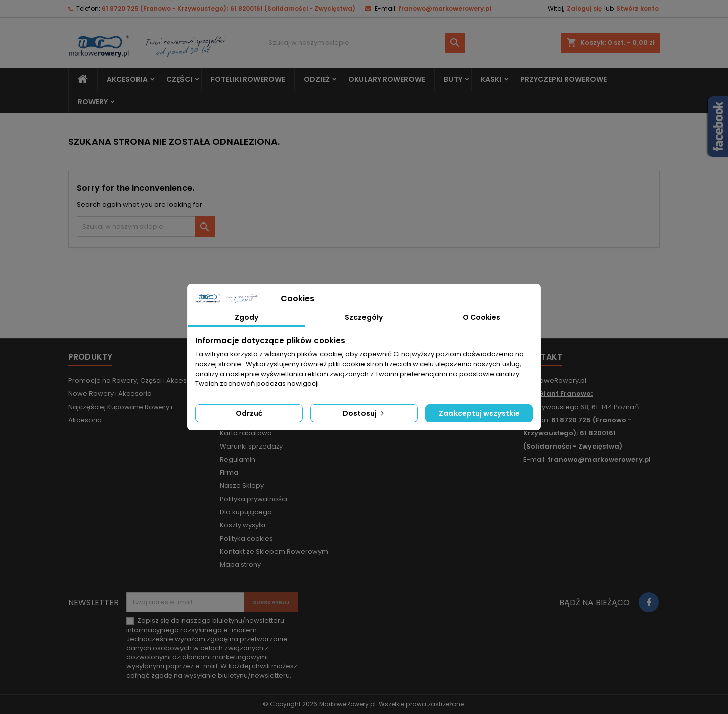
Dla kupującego (246, 512)
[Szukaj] (364, 43)
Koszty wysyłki (243, 525)
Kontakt (543, 357)
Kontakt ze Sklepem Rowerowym (274, 551)
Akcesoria (127, 79)
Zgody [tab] (246, 317)
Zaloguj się (584, 8)
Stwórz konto (638, 8)
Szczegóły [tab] (364, 317)
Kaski (491, 79)
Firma (229, 473)
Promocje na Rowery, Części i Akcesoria (134, 381)
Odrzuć (249, 413)
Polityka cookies (246, 538)
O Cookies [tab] (482, 317)
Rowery (93, 102)
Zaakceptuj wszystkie (479, 413)
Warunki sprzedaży (251, 446)
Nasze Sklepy (242, 486)
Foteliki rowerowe (248, 79)
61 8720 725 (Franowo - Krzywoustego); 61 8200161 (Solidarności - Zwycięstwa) (229, 8)
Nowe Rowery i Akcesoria (110, 394)
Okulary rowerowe (387, 79)
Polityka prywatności (254, 499)
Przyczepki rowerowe (563, 79)
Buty (453, 79)
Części (179, 79)
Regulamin (238, 459)
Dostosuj (364, 413)
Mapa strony (240, 565)
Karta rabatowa (246, 433)
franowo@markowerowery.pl (445, 8)
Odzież (317, 79)
